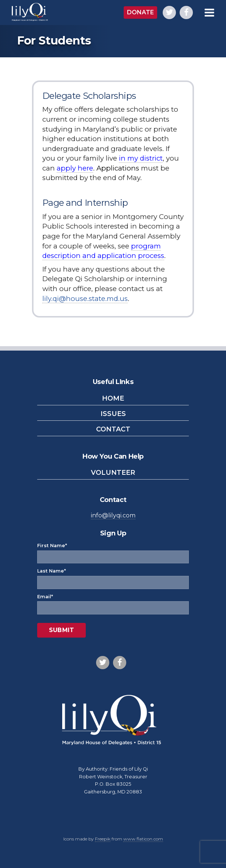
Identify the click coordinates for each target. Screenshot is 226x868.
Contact (113, 429)
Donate (140, 12)
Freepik (103, 839)
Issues (113, 414)
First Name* (113, 552)
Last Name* (113, 577)
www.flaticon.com (143, 839)
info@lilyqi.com (113, 515)
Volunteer (113, 473)
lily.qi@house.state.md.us (85, 299)
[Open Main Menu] (211, 12)
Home (113, 398)
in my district (141, 158)
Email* (113, 603)
